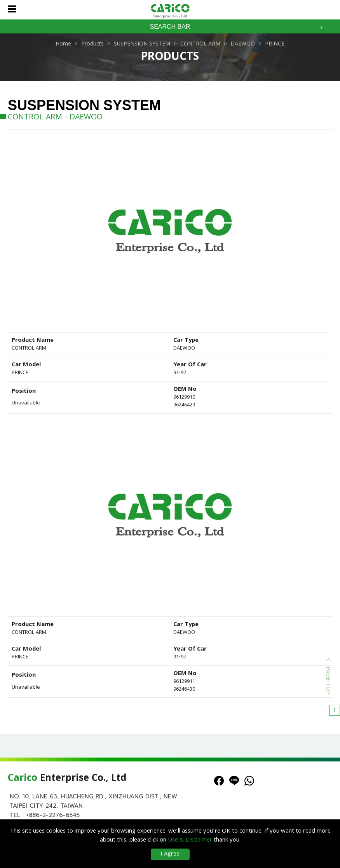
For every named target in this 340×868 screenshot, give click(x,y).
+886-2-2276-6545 (53, 815)
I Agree (170, 854)
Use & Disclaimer (190, 840)
